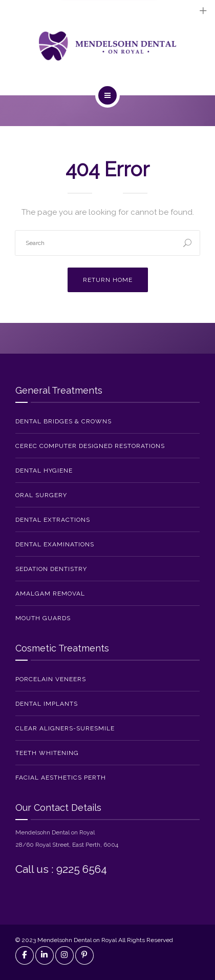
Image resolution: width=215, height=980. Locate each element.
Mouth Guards (43, 618)
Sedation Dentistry (51, 569)
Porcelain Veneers (51, 679)
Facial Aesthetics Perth (61, 778)
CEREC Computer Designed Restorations (90, 446)
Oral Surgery (41, 495)
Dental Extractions (53, 520)
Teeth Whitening (47, 753)
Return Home (108, 280)
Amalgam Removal (50, 594)
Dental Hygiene (44, 471)
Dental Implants (47, 704)
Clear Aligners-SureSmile (65, 728)
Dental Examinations (55, 544)
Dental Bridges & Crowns (63, 421)
